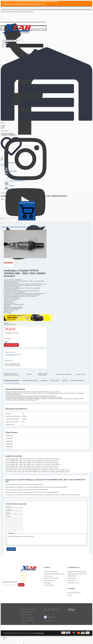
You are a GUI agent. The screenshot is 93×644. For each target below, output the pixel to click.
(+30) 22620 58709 (10, 355)
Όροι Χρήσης (47, 585)
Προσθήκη (4, 135)
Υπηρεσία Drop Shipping (51, 574)
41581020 (31, 620)
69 (27, 620)
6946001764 (30, 623)
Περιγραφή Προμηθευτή (12, 380)
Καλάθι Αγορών (72, 581)
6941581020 (49, 620)
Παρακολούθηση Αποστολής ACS (77, 574)
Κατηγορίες (4, 165)
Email (8, 513)
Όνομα (8, 506)
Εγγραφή (21, 588)
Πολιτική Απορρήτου (49, 583)
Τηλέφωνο (9, 510)
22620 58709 (24, 578)
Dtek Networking (38, 636)
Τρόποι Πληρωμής (49, 588)
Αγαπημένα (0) (72, 583)
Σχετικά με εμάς (48, 579)
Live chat (18, 355)
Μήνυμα (9, 516)
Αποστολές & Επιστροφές (51, 581)
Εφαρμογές (44, 380)
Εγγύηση (65, 380)
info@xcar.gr (24, 583)
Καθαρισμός (12, 135)
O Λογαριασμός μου (73, 585)
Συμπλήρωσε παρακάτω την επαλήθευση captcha (21, 539)
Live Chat (23, 581)
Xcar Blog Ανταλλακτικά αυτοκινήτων (54, 576)
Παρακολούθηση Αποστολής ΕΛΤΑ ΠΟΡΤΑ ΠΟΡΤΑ (77, 577)
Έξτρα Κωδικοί (55, 380)
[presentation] (22, 543)
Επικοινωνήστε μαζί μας (77, 380)
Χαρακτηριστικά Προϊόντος (30, 380)
